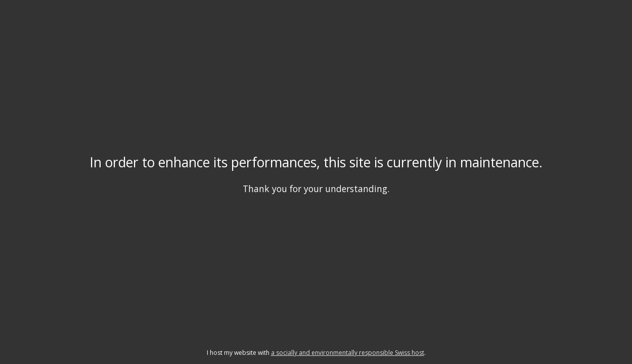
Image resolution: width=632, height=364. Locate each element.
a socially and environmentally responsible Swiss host (348, 353)
